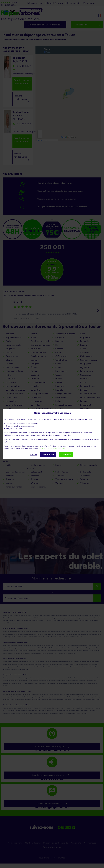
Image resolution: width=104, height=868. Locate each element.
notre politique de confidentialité (52, 448)
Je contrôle (48, 455)
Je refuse (33, 455)
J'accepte (66, 455)
